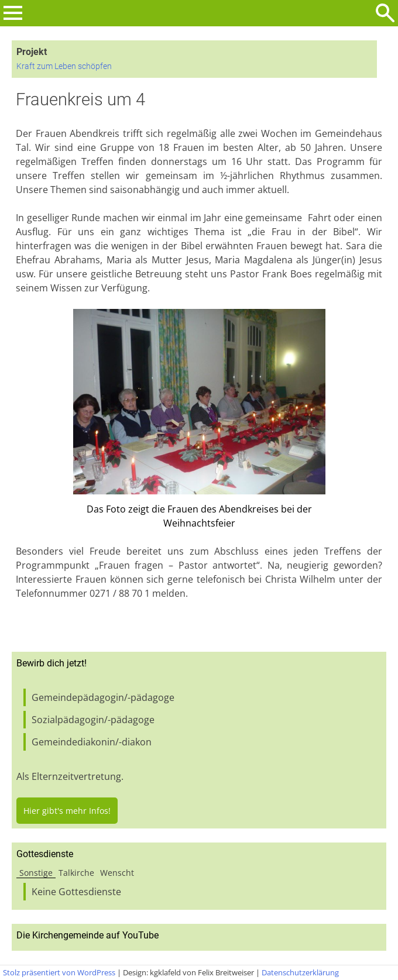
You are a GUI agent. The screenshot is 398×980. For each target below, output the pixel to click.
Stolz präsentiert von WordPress (59, 972)
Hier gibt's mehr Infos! (67, 811)
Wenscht (117, 873)
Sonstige (36, 873)
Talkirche (76, 873)
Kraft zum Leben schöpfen (64, 66)
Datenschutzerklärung (300, 972)
